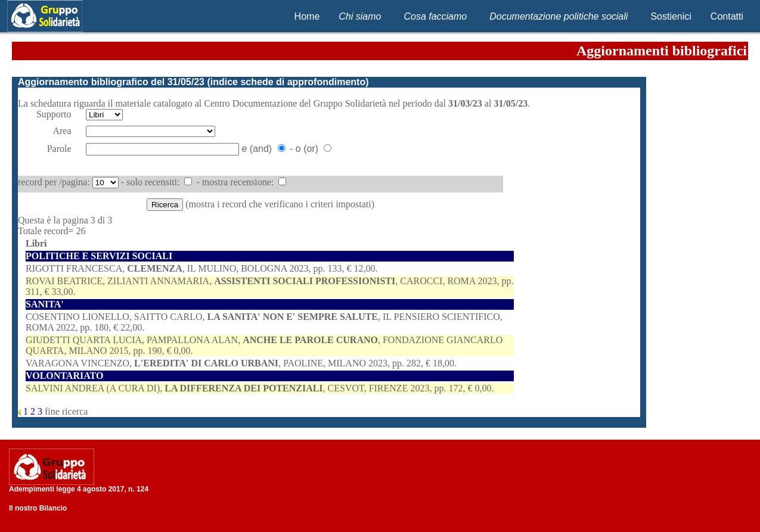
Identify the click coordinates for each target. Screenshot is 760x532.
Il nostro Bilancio (38, 508)
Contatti (727, 16)
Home (307, 16)
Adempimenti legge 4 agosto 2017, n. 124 (79, 489)
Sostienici (671, 16)
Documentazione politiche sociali (559, 16)
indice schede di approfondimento (288, 82)
